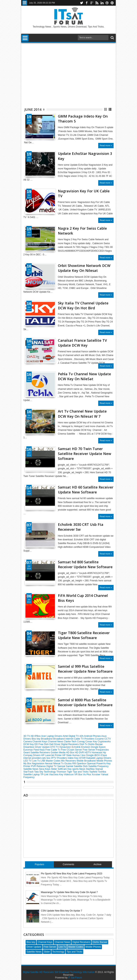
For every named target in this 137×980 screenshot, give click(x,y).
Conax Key (92, 742)
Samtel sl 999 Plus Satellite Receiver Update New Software (85, 669)
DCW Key (29, 744)
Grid (106, 109)
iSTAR (83, 758)
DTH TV (55, 747)
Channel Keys (40, 742)
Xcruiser (96, 775)
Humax (76, 755)
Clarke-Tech (70, 742)
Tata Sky (39, 772)
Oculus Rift (70, 764)
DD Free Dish (42, 744)
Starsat (99, 769)
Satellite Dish (81, 766)
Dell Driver (55, 744)
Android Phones (93, 736)
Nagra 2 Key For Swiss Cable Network (82, 231)
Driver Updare (43, 747)
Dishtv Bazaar (95, 744)
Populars (39, 864)
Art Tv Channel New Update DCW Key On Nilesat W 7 (82, 414)
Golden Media (58, 753)
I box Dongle (87, 755)
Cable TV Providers (85, 739)
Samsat (62, 766)
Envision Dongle (90, 747)
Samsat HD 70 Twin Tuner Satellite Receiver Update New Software (85, 454)
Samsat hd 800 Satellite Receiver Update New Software (85, 564)
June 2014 (33, 109)
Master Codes (53, 761)
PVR (34, 766)
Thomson (62, 772)
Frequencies (102, 750)
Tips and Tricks (81, 772)
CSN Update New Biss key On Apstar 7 (62, 911)
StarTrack (29, 772)
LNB (43, 761)
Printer (27, 766)
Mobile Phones (104, 761)
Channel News (56, 742)
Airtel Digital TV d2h (73, 736)
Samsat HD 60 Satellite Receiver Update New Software (86, 490)
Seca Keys (45, 769)
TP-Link (45, 775)
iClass (104, 755)
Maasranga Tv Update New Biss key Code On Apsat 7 (69, 892)
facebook (87, 3)
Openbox (82, 764)
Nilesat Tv (59, 764)
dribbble (107, 3)
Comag (81, 742)
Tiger (70, 772)
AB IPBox (36, 736)
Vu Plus (87, 775)
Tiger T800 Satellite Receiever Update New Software (84, 635)
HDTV (88, 753)
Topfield (93, 772)
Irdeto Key (73, 758)
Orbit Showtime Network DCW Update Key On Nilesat (84, 268)
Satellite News (31, 769)
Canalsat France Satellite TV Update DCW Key (82, 343)
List (110, 109)
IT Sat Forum (75, 978)
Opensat (92, 764)
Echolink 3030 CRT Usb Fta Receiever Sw (81, 527)
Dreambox (29, 747)
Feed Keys (39, 750)
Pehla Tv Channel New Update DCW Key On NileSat (84, 376)
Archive (97, 864)
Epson (102, 747)
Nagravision (38, 764)
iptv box (47, 758)
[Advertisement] (68, 73)
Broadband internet (63, 739)
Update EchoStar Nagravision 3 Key (85, 156)
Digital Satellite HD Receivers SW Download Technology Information (59, 972)
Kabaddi (91, 758)
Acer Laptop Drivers (52, 736)
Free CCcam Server (72, 750)
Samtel (70, 766)
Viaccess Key (56, 775)
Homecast (97, 753)
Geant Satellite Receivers (37, 753)
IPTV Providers (59, 758)
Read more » (106, 145)
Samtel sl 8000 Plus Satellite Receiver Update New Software (85, 702)
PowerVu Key (103, 764)
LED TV (28, 761)
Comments (68, 864)
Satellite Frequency (99, 766)
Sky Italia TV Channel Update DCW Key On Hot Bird (83, 306)
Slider (54, 769)
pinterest (112, 3)
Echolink (76, 747)
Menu (25, 3)
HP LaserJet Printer (52, 755)
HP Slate (67, 755)
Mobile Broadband (87, 761)
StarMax (91, 769)
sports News (79, 769)
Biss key (36, 739)
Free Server (89, 750)
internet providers (33, 758)
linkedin (102, 3)
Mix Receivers (69, 761)
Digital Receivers (70, 744)
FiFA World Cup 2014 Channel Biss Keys (83, 598)
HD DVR (80, 753)
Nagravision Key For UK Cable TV (84, 193)
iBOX (97, 755)
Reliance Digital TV (47, 766)
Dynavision (66, 747)
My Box (28, 764)
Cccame (100, 739)
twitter (81, 3)
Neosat (49, 764)
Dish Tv (84, 744)
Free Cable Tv (53, 750)
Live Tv (36, 761)
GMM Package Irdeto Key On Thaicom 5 (83, 119)
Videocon (69, 775)
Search (112, 38)
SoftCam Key (65, 769)
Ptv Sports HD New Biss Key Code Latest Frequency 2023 (72, 874)
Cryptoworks (104, 742)
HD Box (71, 753)
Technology (50, 772)
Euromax (28, 750)
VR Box (79, 775)
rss (97, 3)
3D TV (27, 736)
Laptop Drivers (103, 758)
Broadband (47, 739)
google (92, 3)
